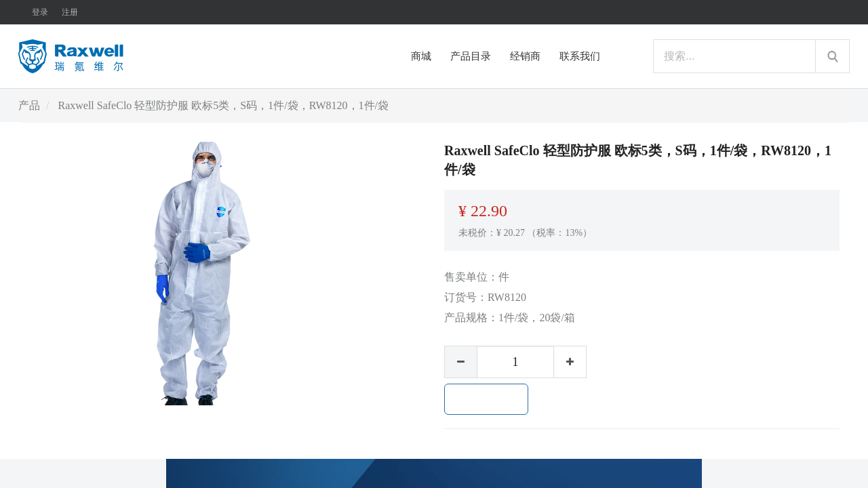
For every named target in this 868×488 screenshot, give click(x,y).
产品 (29, 105)
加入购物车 (486, 399)
